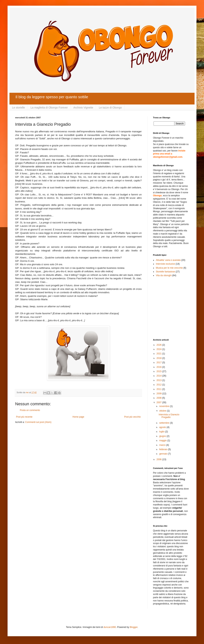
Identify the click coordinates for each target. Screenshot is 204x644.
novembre (165, 406)
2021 (159, 354)
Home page (78, 417)
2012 (159, 385)
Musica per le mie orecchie (169, 268)
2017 (159, 363)
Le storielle (19, 108)
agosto (163, 427)
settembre (165, 423)
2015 (159, 371)
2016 (159, 367)
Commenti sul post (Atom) (38, 422)
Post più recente (24, 417)
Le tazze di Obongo (110, 108)
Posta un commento (30, 410)
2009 (159, 394)
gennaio (164, 454)
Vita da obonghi (164, 275)
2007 (159, 402)
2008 (159, 398)
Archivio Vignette (83, 108)
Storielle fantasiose (165, 272)
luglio (162, 432)
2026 (159, 345)
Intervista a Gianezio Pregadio (169, 416)
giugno (163, 436)
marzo (163, 445)
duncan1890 (110, 627)
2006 (159, 459)
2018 (159, 358)
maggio (163, 441)
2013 (159, 380)
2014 (159, 376)
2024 (159, 349)
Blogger (134, 627)
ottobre (163, 411)
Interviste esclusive (165, 264)
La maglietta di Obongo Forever (49, 108)
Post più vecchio (133, 417)
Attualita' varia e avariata (168, 260)
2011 (159, 389)
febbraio (164, 449)
